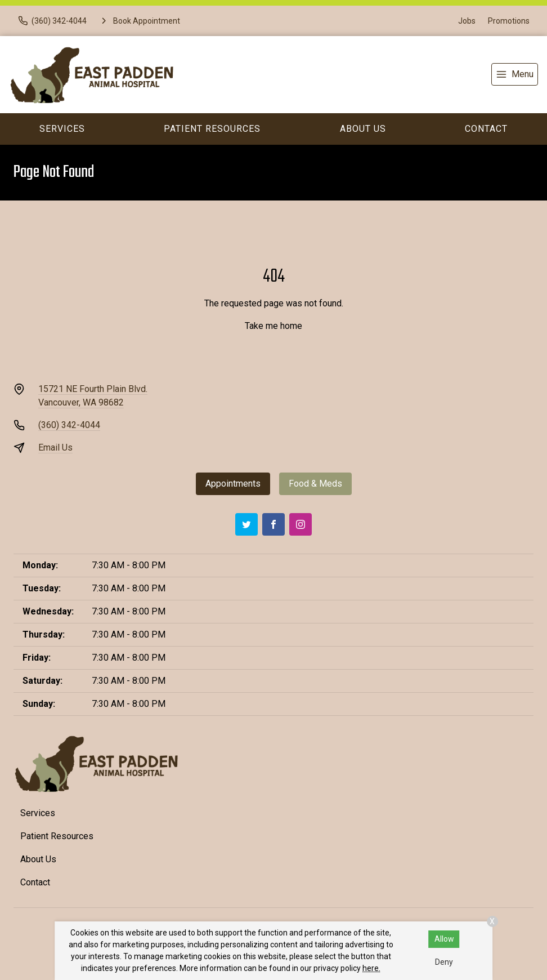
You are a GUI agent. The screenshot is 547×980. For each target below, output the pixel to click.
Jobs (467, 21)
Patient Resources (212, 129)
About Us (363, 129)
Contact (486, 129)
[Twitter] (246, 524)
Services (62, 129)
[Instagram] (301, 524)
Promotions (509, 21)
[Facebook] (273, 524)
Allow (444, 939)
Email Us (55, 447)
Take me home (273, 326)
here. (371, 968)
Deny (444, 962)
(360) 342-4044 (69, 425)
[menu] (515, 74)
